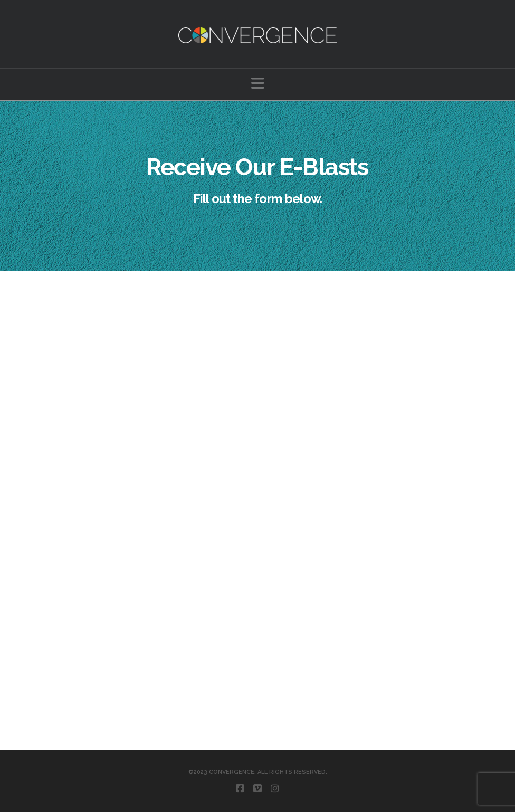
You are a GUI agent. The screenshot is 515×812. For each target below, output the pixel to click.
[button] (258, 84)
